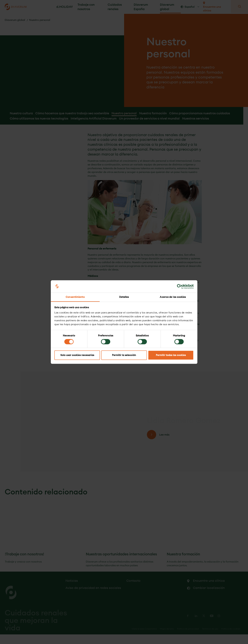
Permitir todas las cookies (171, 355)
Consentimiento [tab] (75, 297)
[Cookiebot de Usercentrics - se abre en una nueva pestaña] (179, 286)
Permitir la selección (124, 355)
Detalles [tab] (124, 297)
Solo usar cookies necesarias (77, 355)
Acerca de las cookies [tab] (173, 297)
